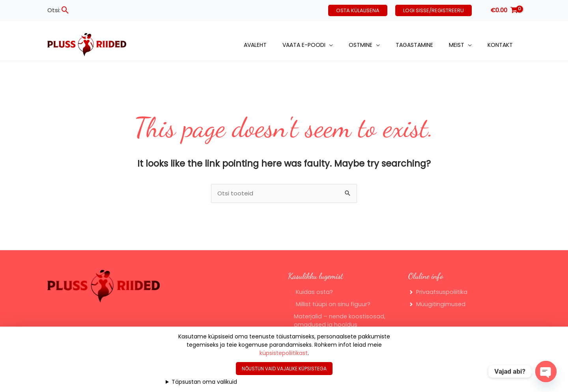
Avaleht (255, 45)
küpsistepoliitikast (284, 353)
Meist (457, 45)
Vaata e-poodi (304, 45)
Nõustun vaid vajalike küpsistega (284, 369)
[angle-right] (438, 293)
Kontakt (500, 45)
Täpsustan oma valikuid (204, 382)
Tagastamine (414, 45)
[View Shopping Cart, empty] (504, 10)
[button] (65, 10)
